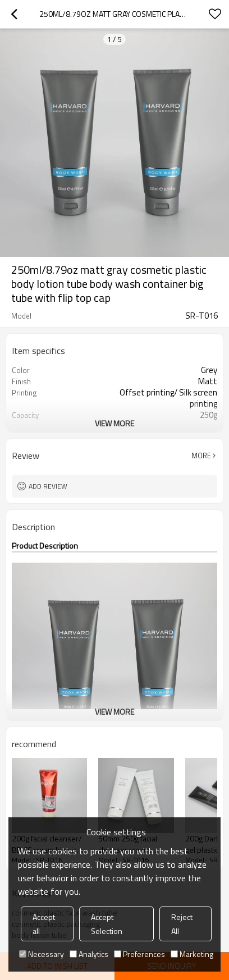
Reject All (182, 924)
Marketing (192, 954)
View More (114, 423)
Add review (48, 486)
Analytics (89, 954)
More (201, 456)
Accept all (44, 924)
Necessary (42, 954)
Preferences (139, 954)
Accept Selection (107, 924)
